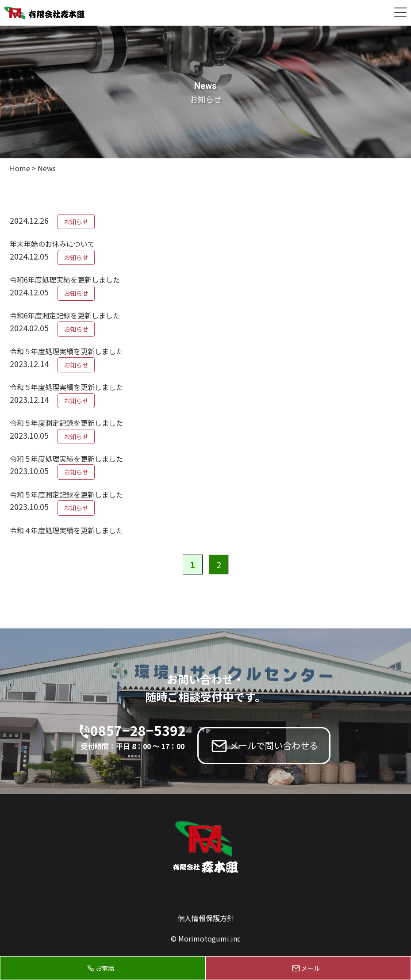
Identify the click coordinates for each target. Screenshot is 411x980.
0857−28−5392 (138, 736)
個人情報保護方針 (206, 918)
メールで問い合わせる (274, 745)
